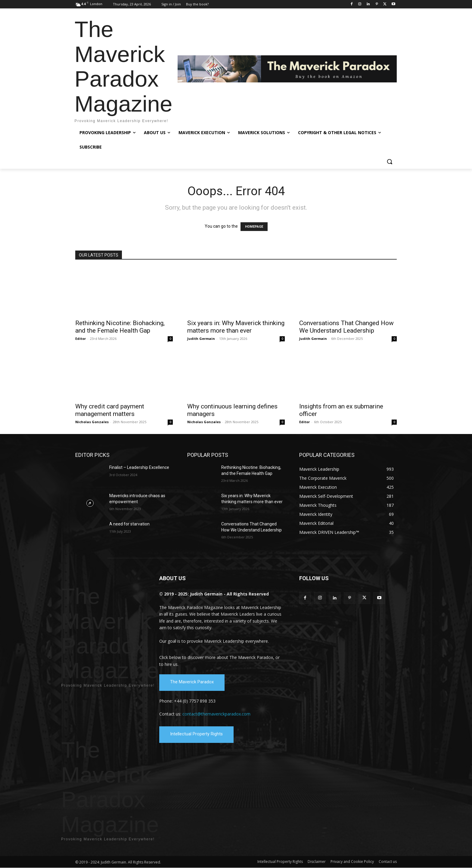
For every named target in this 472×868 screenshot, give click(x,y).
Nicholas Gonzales (92, 422)
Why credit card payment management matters (110, 410)
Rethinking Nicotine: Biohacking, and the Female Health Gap (120, 327)
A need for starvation (129, 524)
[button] (390, 162)
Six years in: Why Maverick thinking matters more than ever (236, 327)
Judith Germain (201, 339)
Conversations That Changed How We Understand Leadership (346, 327)
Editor (81, 339)
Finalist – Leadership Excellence (139, 467)
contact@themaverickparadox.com (216, 714)
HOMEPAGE (254, 227)
